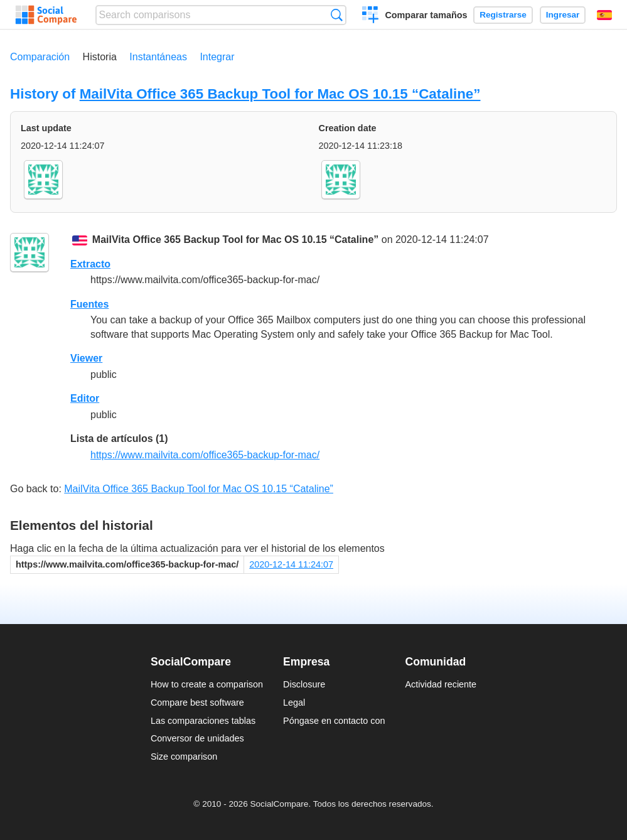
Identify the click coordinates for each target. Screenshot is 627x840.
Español (604, 15)
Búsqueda (337, 15)
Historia (100, 57)
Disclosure (304, 684)
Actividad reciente (441, 684)
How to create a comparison (207, 684)
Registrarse (503, 15)
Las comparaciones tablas (203, 721)
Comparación (40, 57)
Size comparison (184, 757)
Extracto (90, 264)
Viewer (86, 358)
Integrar (217, 57)
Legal (294, 703)
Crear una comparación (371, 16)
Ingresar (563, 15)
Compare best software (197, 703)
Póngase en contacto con (334, 721)
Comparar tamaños (426, 15)
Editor (85, 398)
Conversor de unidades (197, 738)
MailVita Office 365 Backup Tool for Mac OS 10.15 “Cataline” (280, 94)
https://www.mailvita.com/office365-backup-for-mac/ (205, 455)
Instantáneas (158, 57)
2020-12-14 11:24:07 (291, 564)
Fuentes (89, 304)
